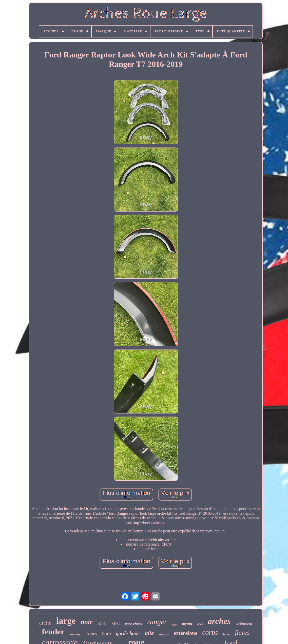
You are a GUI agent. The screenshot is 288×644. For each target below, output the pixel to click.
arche (45, 623)
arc (116, 623)
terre (226, 634)
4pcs (200, 624)
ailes (174, 625)
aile (149, 633)
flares (242, 632)
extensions (185, 633)
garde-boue (128, 633)
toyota (187, 624)
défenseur (244, 623)
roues (92, 633)
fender (53, 632)
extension (75, 634)
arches (219, 621)
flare (107, 634)
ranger (157, 622)
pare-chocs (133, 624)
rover (102, 623)
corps (210, 632)
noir (87, 622)
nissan (164, 634)
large (66, 621)
